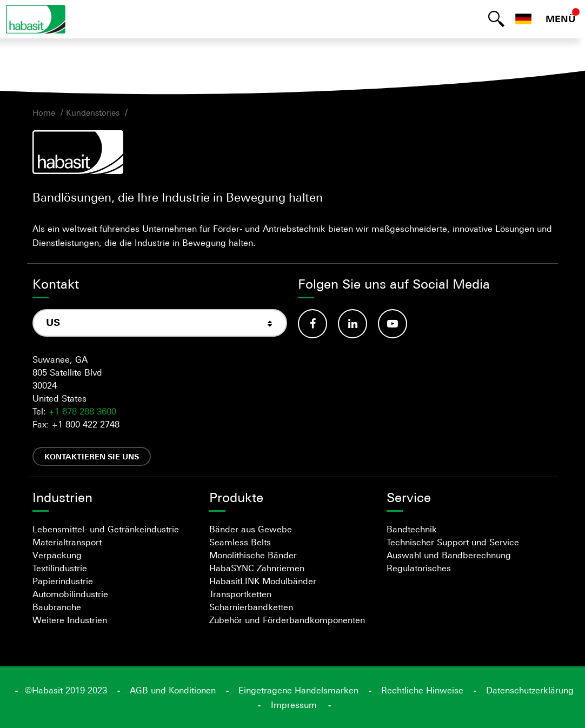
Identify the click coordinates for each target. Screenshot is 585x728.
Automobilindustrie (70, 594)
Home (44, 112)
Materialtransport (67, 542)
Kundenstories (93, 112)
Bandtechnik (412, 529)
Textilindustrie (60, 568)
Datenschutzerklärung (530, 690)
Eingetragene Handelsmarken (298, 690)
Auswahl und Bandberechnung (449, 555)
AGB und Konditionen (173, 690)
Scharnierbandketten (251, 607)
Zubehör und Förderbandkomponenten (287, 620)
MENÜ (561, 19)
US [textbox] (53, 322)
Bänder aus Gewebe (251, 529)
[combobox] (160, 323)
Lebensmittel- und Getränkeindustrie (106, 529)
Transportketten (240, 594)
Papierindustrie (63, 581)
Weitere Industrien (70, 620)
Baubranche (57, 607)
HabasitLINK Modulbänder (263, 581)
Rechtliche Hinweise (422, 690)
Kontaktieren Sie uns (92, 456)
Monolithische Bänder (253, 555)
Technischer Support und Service (453, 542)
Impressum (294, 705)
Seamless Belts (240, 542)
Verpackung (57, 555)
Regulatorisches (419, 568)
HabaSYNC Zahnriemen (257, 568)
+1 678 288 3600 (82, 411)
